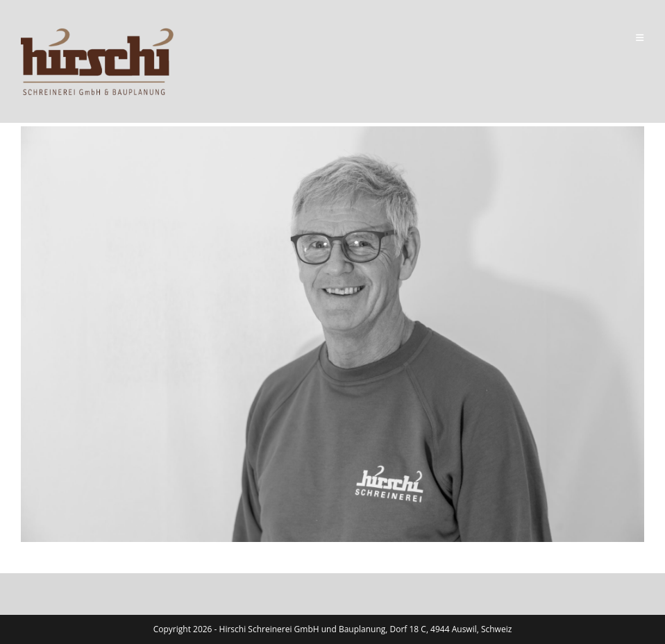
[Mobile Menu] (640, 37)
